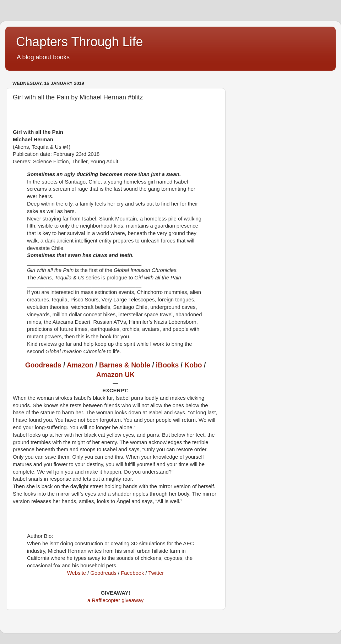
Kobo (193, 365)
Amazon (80, 365)
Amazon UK (115, 375)
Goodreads (43, 365)
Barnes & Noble (125, 365)
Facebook (132, 573)
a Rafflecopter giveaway (115, 600)
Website (77, 573)
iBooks (167, 365)
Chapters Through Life (80, 42)
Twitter (156, 573)
